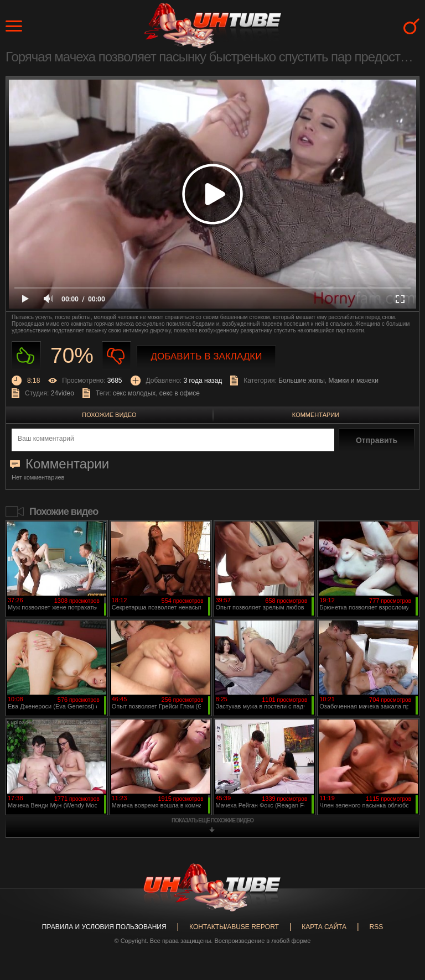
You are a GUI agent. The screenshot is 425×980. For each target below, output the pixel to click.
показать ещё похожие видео (212, 820)
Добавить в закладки (207, 356)
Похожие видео (109, 415)
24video (63, 393)
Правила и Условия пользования (104, 927)
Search (411, 26)
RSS (376, 927)
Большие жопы (302, 380)
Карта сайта (324, 927)
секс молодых (134, 393)
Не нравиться (116, 356)
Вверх (400, 922)
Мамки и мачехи (354, 380)
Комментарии (316, 415)
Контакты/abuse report (234, 927)
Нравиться (26, 356)
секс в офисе (180, 393)
